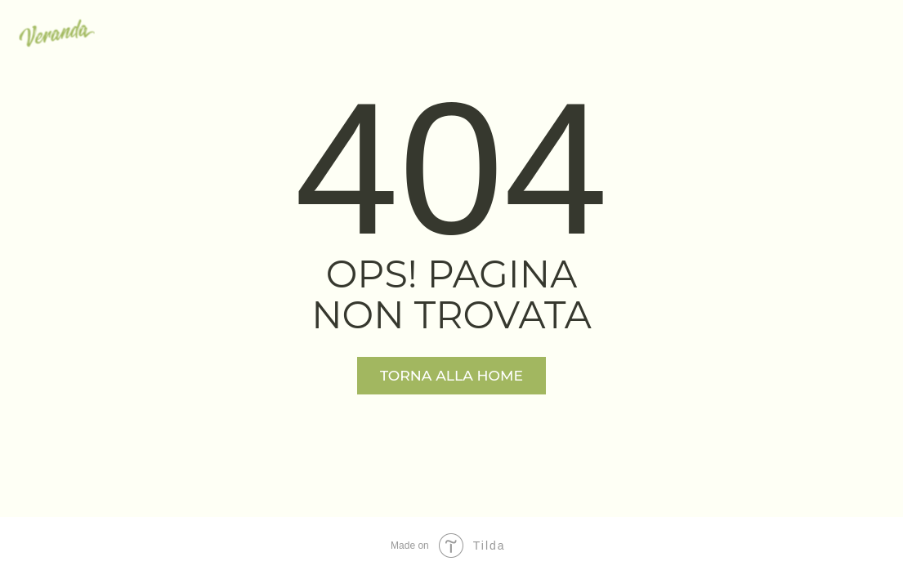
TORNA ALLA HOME (451, 375)
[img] (57, 33)
